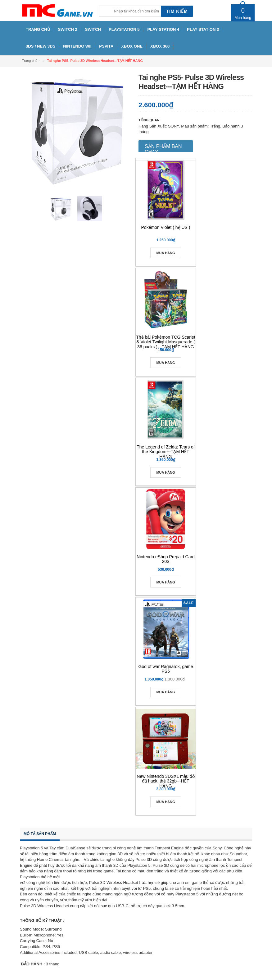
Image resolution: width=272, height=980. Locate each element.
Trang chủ (30, 61)
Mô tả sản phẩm (40, 834)
